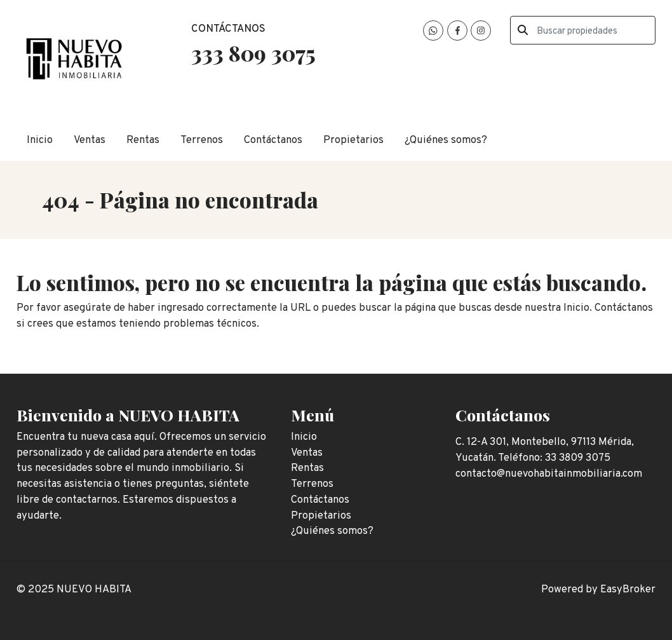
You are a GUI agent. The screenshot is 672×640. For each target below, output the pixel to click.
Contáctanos (273, 140)
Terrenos (202, 140)
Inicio (40, 140)
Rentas (143, 140)
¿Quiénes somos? (446, 140)
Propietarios (353, 140)
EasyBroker (628, 589)
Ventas (90, 140)
